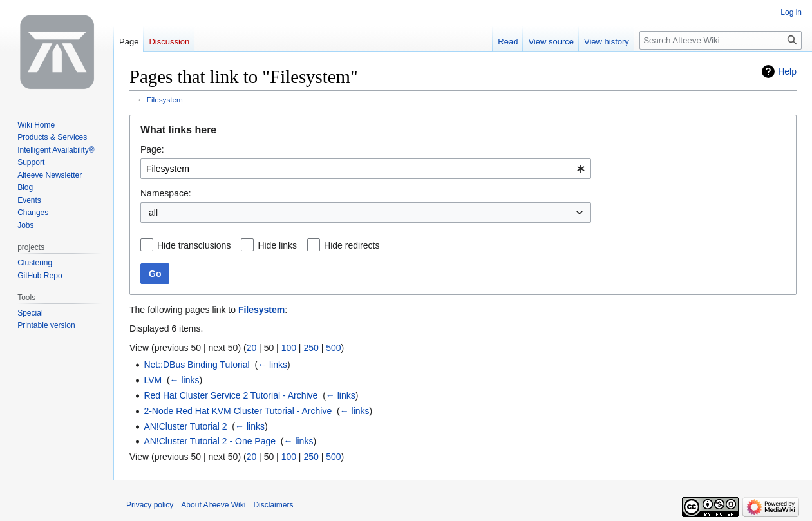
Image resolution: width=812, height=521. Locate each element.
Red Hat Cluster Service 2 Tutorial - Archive (231, 395)
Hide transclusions (194, 245)
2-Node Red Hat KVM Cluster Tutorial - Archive (238, 411)
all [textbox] (153, 213)
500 (333, 348)
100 (289, 348)
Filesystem (165, 99)
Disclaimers (273, 505)
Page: (152, 149)
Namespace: (166, 193)
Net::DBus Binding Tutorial (196, 365)
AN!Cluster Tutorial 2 (185, 426)
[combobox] (366, 169)
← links (272, 365)
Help (787, 71)
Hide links (277, 245)
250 (311, 348)
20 (252, 348)
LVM (153, 380)
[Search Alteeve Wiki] (721, 40)
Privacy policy (150, 505)
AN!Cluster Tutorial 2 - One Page (210, 441)
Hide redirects (352, 245)
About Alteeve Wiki (213, 505)
